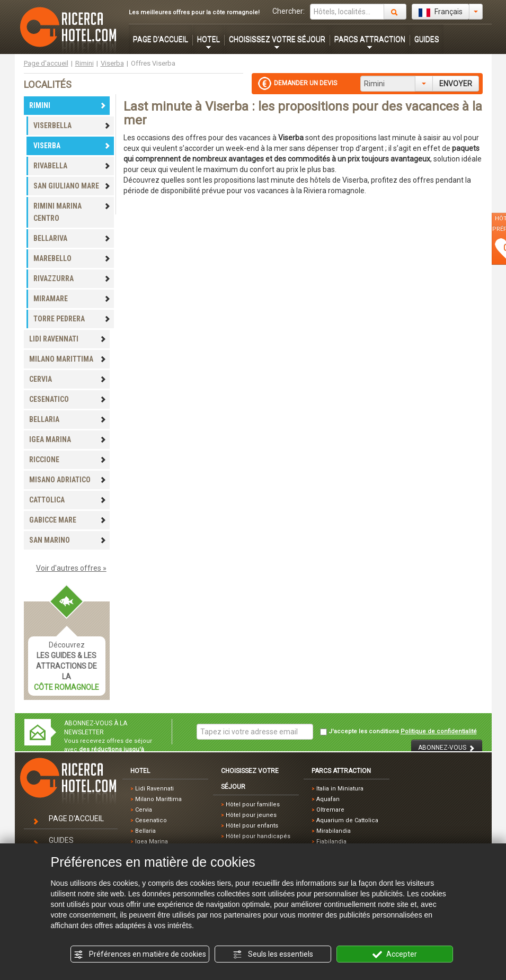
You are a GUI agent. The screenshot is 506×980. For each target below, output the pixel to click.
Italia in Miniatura (340, 789)
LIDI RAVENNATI (68, 339)
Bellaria (145, 831)
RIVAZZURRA (72, 278)
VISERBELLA (72, 125)
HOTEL (208, 39)
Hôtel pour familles (253, 804)
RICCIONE (68, 460)
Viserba (112, 63)
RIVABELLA (72, 166)
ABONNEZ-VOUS (447, 748)
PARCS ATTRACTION (370, 39)
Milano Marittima (158, 799)
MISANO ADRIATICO (68, 480)
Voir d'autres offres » (71, 568)
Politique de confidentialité (439, 731)
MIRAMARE (72, 299)
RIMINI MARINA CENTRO (72, 212)
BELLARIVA (72, 238)
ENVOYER (456, 84)
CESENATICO (68, 399)
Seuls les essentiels (273, 955)
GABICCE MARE (68, 520)
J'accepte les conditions (398, 732)
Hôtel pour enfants (252, 826)
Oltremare (330, 810)
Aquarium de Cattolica (347, 820)
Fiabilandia (331, 842)
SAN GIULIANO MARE (72, 186)
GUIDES (427, 39)
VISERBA (72, 146)
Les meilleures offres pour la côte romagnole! (194, 12)
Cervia (144, 810)
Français (441, 12)
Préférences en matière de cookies (140, 955)
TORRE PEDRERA (72, 319)
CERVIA (68, 379)
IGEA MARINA (68, 439)
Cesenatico (151, 820)
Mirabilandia (334, 831)
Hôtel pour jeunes (251, 815)
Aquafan (328, 799)
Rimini (85, 63)
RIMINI (68, 105)
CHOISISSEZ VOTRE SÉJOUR (277, 39)
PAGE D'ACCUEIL (161, 39)
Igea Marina (152, 842)
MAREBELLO (72, 258)
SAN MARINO (68, 540)
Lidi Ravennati (154, 789)
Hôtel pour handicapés (258, 836)
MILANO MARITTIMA (68, 359)
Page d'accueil (46, 63)
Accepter (395, 955)
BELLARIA (68, 419)
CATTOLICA (68, 500)
